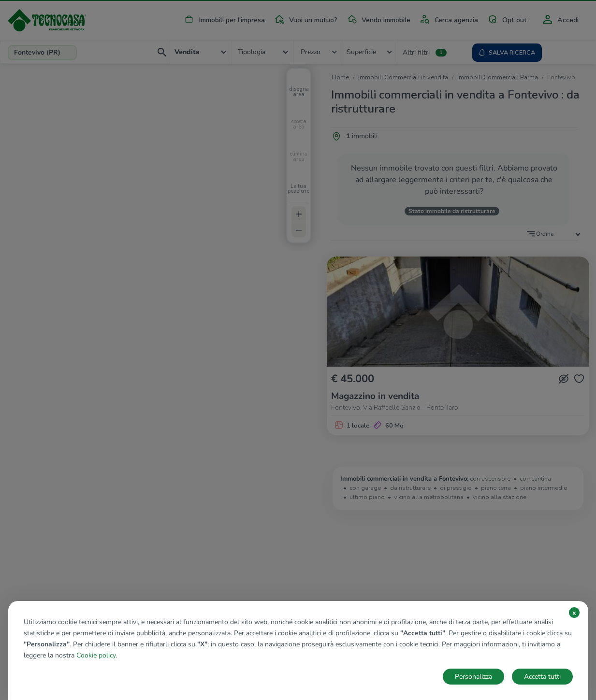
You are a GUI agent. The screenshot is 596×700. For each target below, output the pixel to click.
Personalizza (473, 677)
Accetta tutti (542, 677)
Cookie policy (96, 655)
